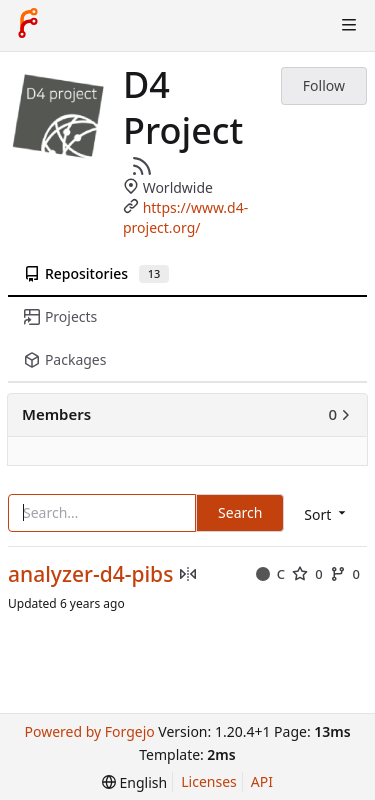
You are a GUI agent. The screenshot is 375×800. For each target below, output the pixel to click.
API (262, 781)
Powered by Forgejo (89, 731)
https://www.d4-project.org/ (185, 217)
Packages (65, 359)
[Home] (28, 25)
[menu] (134, 782)
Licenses (209, 781)
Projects (60, 316)
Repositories (96, 273)
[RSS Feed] (142, 166)
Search (240, 512)
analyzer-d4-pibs (90, 574)
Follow (324, 85)
